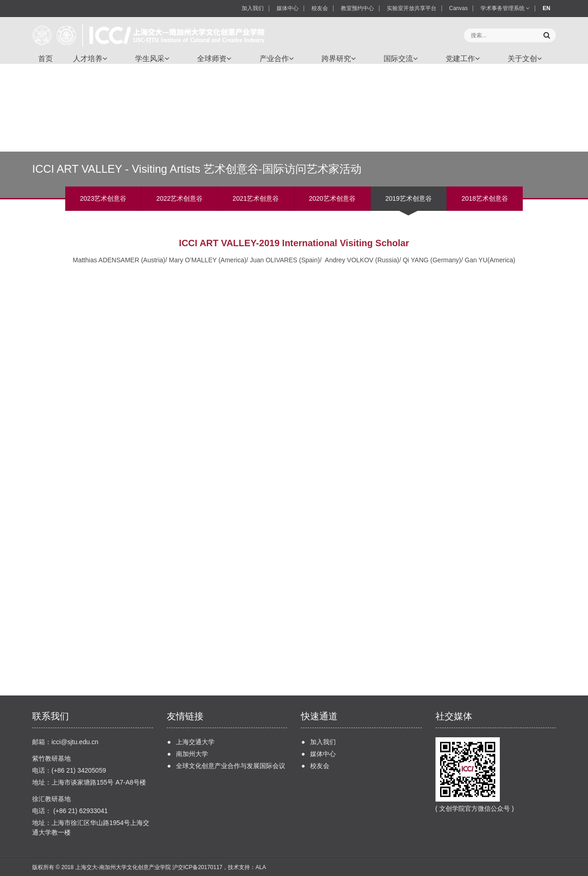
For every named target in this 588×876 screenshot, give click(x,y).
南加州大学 (192, 754)
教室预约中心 (357, 8)
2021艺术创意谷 (256, 198)
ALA (261, 867)
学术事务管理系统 (505, 8)
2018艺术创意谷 (485, 198)
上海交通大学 (195, 742)
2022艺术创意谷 (179, 198)
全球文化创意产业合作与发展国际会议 (231, 766)
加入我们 (253, 8)
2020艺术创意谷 (332, 198)
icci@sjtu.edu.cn (75, 742)
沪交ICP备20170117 (197, 867)
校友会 (320, 8)
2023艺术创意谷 (103, 198)
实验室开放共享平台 (412, 8)
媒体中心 (288, 8)
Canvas (459, 8)
